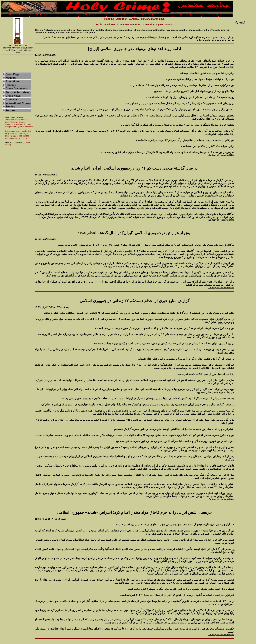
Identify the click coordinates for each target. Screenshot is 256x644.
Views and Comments (14, 142)
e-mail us (15, 136)
